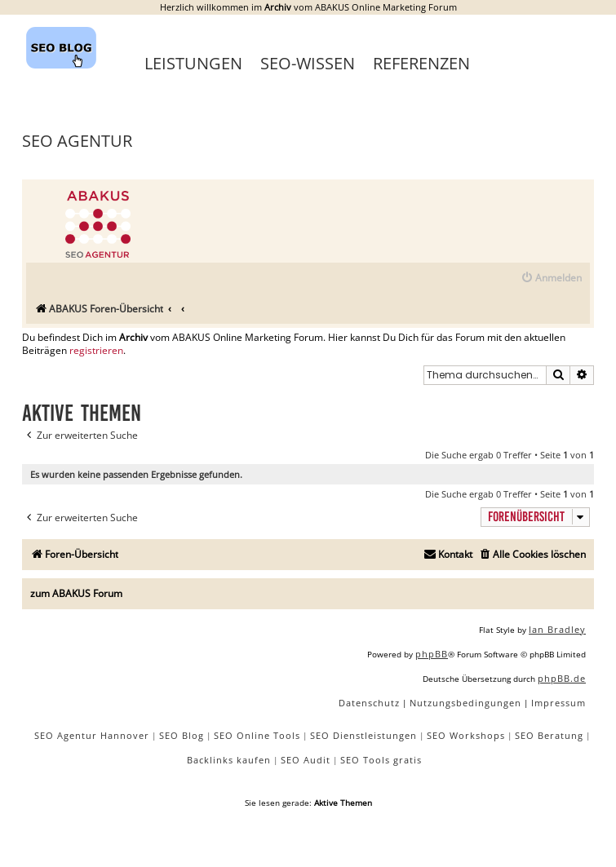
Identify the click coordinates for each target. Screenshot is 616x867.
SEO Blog (182, 735)
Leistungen (193, 63)
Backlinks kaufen (229, 760)
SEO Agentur (77, 141)
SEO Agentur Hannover (92, 735)
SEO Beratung (549, 735)
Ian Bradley (557, 629)
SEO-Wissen (308, 63)
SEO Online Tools (257, 735)
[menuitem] (551, 279)
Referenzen (421, 63)
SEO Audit (306, 760)
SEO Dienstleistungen (363, 735)
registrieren (96, 351)
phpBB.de (562, 678)
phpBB (432, 654)
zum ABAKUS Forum (76, 593)
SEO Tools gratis (381, 760)
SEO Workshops (466, 735)
